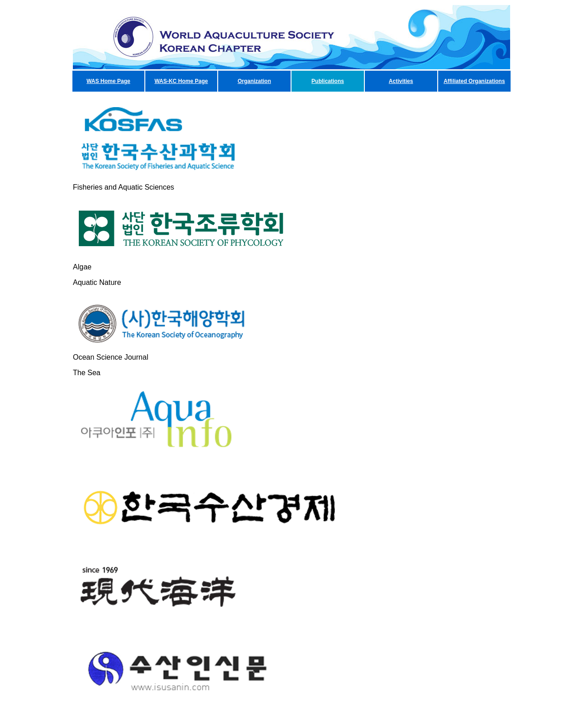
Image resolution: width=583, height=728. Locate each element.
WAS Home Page (108, 81)
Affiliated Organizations (474, 81)
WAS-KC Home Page (181, 81)
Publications (328, 81)
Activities (401, 81)
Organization (254, 81)
